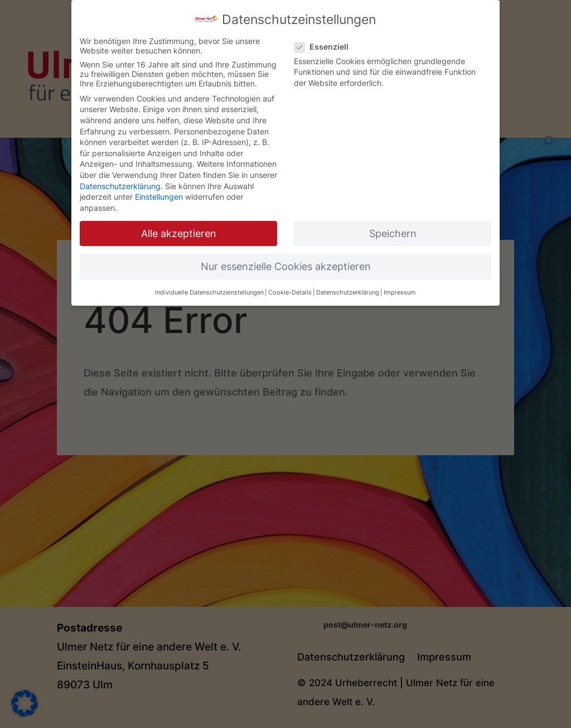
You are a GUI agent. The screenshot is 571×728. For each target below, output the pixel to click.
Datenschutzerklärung (120, 175)
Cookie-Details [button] (290, 283)
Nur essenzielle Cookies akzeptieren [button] (286, 256)
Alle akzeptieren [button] (179, 223)
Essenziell (326, 36)
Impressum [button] (400, 283)
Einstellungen (159, 186)
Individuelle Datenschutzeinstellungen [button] (209, 283)
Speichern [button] (393, 223)
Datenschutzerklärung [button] (348, 283)
